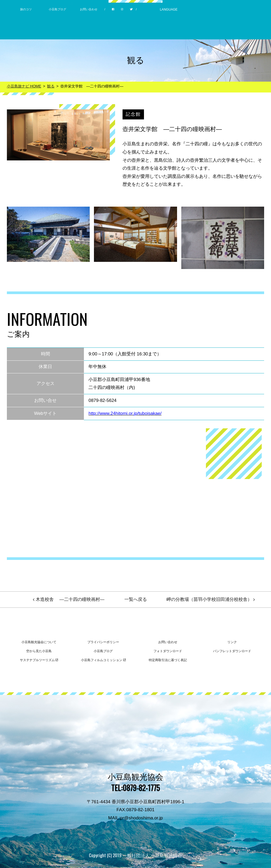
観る (51, 86)
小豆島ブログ (57, 9)
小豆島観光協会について (39, 642)
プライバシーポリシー (103, 642)
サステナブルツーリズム (39, 660)
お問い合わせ (89, 9)
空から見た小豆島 (39, 651)
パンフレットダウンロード (232, 651)
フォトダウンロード (168, 651)
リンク (232, 642)
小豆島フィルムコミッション (103, 660)
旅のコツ (26, 9)
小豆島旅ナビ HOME (24, 86)
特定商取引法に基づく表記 (168, 660)
